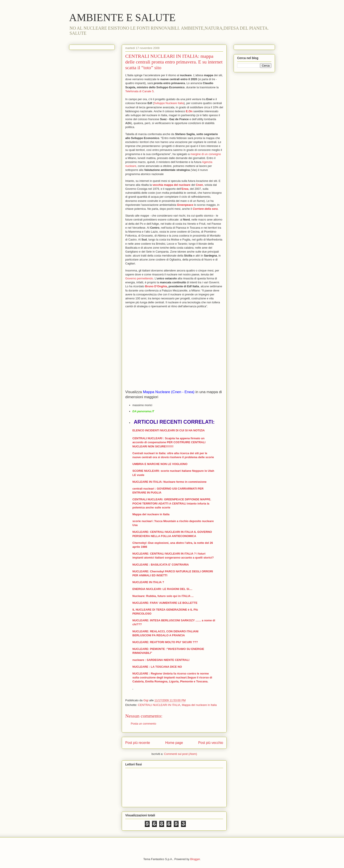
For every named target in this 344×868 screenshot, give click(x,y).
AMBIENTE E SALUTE (122, 17)
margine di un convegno (206, 154)
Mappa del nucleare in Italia (151, 514)
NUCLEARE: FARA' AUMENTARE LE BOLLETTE (165, 603)
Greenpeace (185, 205)
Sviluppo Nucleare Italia (169, 103)
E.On (189, 111)
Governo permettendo (139, 278)
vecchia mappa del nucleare (171, 185)
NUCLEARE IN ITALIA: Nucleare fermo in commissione (170, 482)
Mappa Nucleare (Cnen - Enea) (169, 392)
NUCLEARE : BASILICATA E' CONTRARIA (161, 565)
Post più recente (138, 743)
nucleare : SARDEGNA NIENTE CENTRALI (161, 660)
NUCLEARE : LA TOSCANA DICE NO (157, 667)
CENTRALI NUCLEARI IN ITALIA (159, 705)
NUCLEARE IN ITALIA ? (148, 582)
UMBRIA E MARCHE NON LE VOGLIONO (160, 464)
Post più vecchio (211, 743)
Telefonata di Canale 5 (139, 91)
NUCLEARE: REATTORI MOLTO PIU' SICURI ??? (165, 642)
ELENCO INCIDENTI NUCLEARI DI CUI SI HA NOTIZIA (169, 430)
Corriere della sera (205, 209)
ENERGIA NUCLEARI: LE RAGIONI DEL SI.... (162, 589)
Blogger (195, 859)
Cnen (200, 185)
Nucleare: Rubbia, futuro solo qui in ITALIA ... (163, 596)
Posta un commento (143, 724)
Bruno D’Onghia (156, 286)
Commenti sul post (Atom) (181, 754)
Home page (174, 743)
